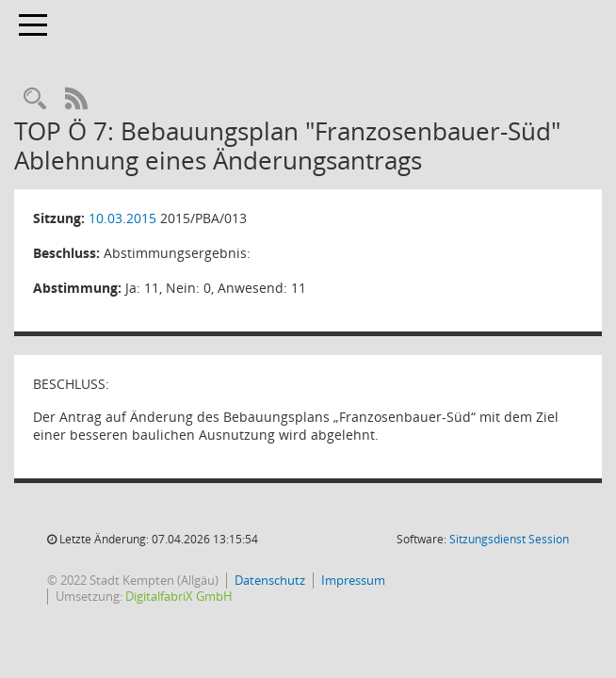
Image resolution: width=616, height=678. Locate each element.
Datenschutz (270, 580)
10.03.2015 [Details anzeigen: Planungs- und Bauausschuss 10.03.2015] (122, 218)
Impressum (353, 580)
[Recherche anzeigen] (35, 99)
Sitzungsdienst (509, 539)
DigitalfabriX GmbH (179, 596)
